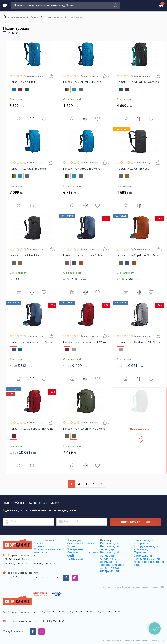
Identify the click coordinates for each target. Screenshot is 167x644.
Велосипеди (109, 543)
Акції (70, 556)
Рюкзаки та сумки (54, 17)
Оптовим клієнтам (47, 549)
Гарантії (73, 546)
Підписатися (135, 522)
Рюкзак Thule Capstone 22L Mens (84, 255)
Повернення (76, 549)
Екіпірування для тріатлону (146, 548)
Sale (137, 565)
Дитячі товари (111, 568)
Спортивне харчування (109, 560)
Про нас (39, 543)
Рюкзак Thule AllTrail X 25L (26, 255)
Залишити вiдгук (36, 76)
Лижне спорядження (149, 562)
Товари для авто (112, 565)
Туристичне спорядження (143, 554)
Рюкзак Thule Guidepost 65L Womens (86, 342)
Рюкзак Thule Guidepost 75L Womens (140, 342)
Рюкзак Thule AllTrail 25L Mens (82, 82)
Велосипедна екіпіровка (143, 542)
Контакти (40, 552)
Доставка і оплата (80, 543)
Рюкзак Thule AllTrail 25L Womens (138, 82)
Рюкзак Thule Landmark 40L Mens (84, 429)
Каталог (35, 17)
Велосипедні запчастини (110, 554)
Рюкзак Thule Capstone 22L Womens (32, 342)
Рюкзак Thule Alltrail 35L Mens (28, 169)
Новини (39, 546)
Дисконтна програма (82, 552)
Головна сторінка (14, 17)
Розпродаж (75, 559)
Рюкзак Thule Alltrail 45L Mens (82, 169)
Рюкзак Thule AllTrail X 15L (133, 169)
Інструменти (110, 571)
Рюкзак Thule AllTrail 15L (25, 82)
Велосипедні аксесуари (110, 548)
